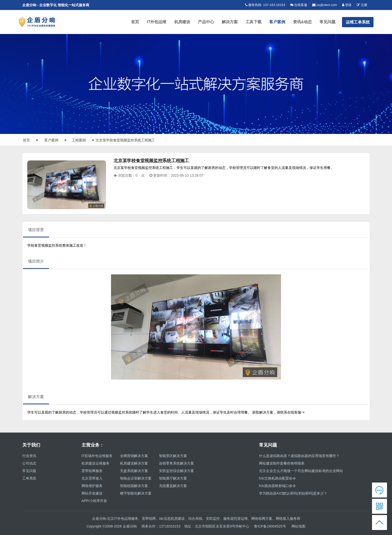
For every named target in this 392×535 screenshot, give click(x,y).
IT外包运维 (158, 22)
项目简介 (36, 262)
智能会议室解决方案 (136, 479)
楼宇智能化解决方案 (136, 494)
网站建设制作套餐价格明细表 (282, 464)
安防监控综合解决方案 (176, 472)
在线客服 (299, 5)
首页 (137, 22)
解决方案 (231, 22)
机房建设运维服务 (95, 464)
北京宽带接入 (92, 479)
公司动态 (29, 464)
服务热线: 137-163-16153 (265, 5)
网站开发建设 (92, 494)
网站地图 (298, 527)
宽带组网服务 (92, 472)
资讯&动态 (303, 22)
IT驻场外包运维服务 (97, 457)
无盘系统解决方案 (134, 472)
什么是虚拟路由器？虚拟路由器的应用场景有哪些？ (299, 457)
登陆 (347, 5)
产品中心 (207, 22)
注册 (362, 5)
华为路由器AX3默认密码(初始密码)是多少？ (293, 494)
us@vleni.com (324, 5)
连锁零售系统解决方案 (176, 464)
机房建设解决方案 (134, 464)
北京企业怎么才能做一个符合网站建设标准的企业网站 (301, 472)
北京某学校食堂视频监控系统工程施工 (126, 141)
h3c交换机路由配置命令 (278, 479)
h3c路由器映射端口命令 (278, 487)
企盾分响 (130, 527)
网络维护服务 (92, 487)
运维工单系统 (358, 22)
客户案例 (278, 22)
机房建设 (184, 22)
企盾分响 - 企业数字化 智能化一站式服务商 (56, 5)
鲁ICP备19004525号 (270, 527)
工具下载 (254, 22)
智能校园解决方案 (134, 487)
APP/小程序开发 (94, 502)
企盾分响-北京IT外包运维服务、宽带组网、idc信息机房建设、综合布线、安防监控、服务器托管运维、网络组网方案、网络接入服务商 (196, 520)
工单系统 (29, 479)
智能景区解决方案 (173, 457)
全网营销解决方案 (134, 457)
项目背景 (36, 231)
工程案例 (79, 141)
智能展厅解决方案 (173, 479)
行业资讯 (29, 457)
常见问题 (328, 22)
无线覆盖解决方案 (173, 487)
